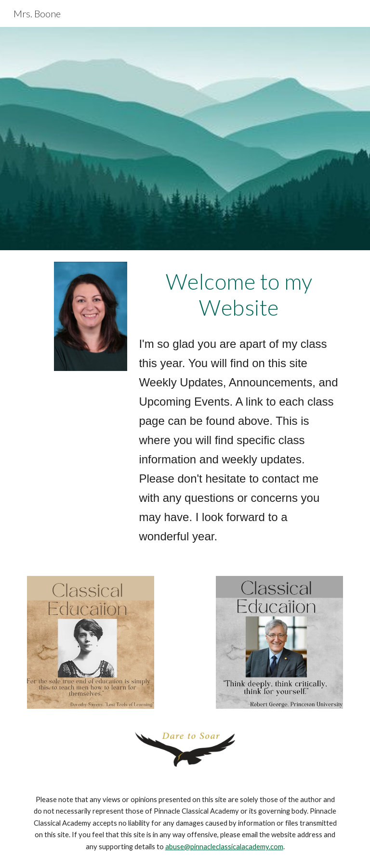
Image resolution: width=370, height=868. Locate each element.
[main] (239, 295)
